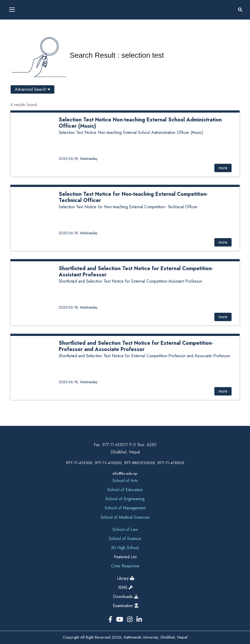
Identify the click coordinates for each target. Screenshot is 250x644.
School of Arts (125, 481)
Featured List (125, 557)
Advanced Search (32, 89)
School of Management (125, 508)
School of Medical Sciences (125, 517)
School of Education (125, 490)
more (223, 168)
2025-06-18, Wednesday (78, 159)
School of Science (125, 539)
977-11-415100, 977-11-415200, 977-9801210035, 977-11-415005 (125, 463)
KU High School (125, 548)
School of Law (125, 529)
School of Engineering (125, 499)
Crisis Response (125, 566)
